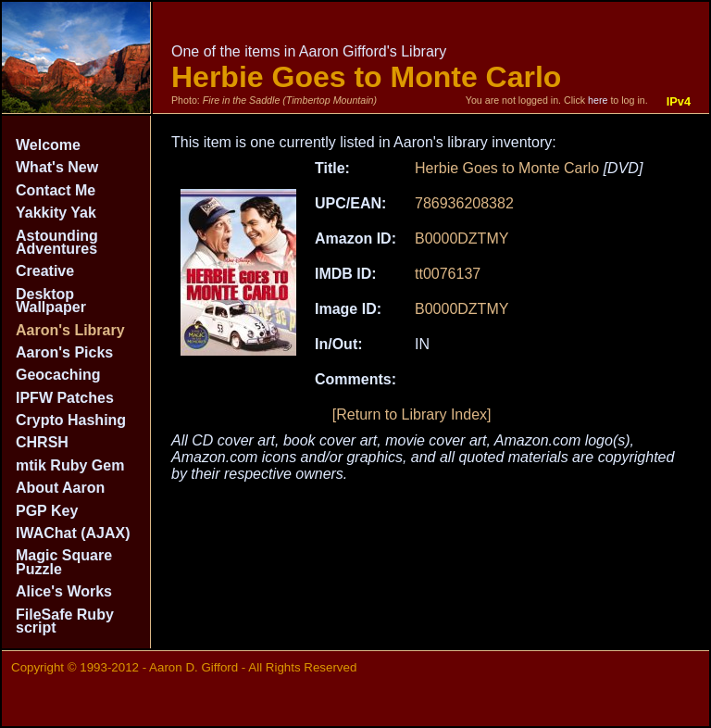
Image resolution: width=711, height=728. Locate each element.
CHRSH (42, 442)
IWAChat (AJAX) (73, 533)
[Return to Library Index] (412, 414)
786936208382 (464, 203)
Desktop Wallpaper (51, 301)
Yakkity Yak (56, 213)
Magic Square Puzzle (64, 562)
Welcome (48, 145)
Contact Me (56, 190)
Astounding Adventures (57, 242)
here (598, 100)
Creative (45, 271)
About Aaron (60, 488)
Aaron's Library (70, 330)
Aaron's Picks (64, 352)
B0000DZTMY (462, 238)
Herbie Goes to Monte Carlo (507, 168)
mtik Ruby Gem (70, 465)
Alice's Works (64, 591)
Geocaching (58, 375)
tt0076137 (448, 274)
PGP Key (47, 511)
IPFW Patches (65, 398)
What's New (57, 167)
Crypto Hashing (71, 420)
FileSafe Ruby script (65, 621)
